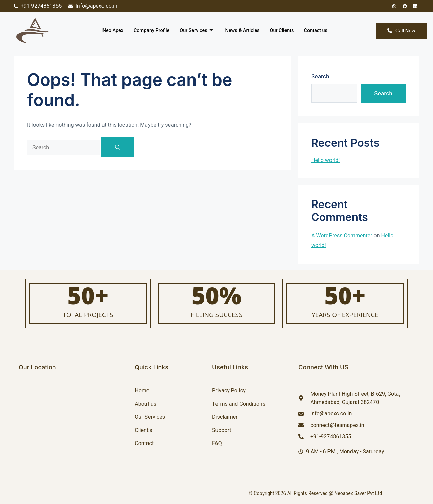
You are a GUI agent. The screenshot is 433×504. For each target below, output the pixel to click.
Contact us (319, 31)
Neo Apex (110, 31)
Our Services (196, 31)
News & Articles (243, 31)
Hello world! (325, 160)
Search (320, 76)
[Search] (118, 147)
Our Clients (284, 31)
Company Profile (150, 31)
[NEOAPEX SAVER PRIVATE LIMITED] (68, 415)
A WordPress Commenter (342, 236)
